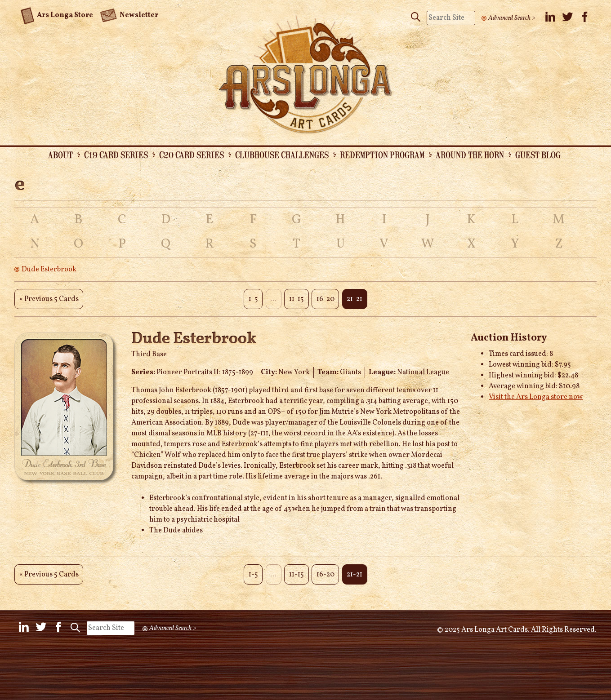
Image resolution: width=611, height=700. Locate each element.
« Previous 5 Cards (49, 299)
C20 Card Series (192, 155)
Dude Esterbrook (49, 270)
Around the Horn (470, 155)
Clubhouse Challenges (282, 155)
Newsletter (129, 14)
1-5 (253, 299)
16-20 (326, 299)
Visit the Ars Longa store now (536, 397)
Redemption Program (382, 155)
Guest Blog (538, 155)
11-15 (297, 299)
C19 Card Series (116, 155)
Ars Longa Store (57, 14)
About (60, 155)
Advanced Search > (512, 18)
